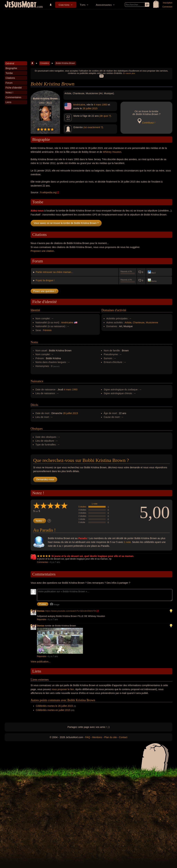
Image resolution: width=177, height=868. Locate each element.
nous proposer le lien (63, 689)
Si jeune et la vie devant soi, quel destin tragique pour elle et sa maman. (93, 556)
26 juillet (87, 108)
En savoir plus (129, 73)
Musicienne (152, 322)
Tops (83, 5)
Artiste (128, 322)
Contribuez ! (149, 123)
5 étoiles (82, 507)
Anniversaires (104, 5)
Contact (123, 737)
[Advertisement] (88, 35)
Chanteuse (139, 322)
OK (101, 76)
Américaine (79, 105)
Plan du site (111, 737)
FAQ (88, 737)
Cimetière (64, 5)
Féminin (47, 330)
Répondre (42, 619)
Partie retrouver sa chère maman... (54, 272)
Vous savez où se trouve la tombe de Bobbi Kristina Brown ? (66, 223)
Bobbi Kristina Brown (65, 63)
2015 (95, 108)
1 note (94, 504)
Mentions (97, 737)
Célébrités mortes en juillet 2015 (53, 710)
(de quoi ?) (105, 116)
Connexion (167, 7)
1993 (105, 105)
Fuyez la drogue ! (45, 280)
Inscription (168, 3)
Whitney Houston (112, 152)
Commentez (43, 562)
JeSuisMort (21, 5)
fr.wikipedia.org (48, 192)
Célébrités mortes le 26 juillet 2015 (54, 706)
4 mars (98, 105)
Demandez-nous (45, 479)
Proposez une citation (42, 251)
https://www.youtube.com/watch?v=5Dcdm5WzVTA (71, 611)
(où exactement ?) (93, 127)
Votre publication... (41, 662)
